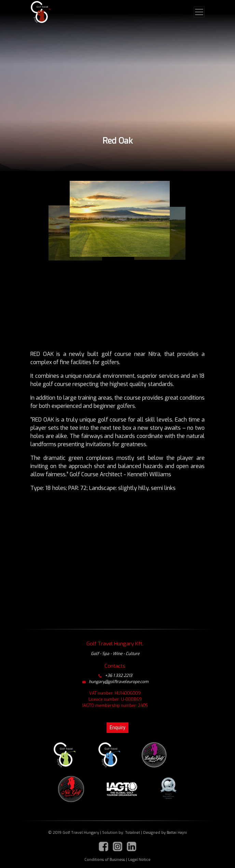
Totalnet (133, 833)
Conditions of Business (105, 860)
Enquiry (117, 727)
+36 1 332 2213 (115, 676)
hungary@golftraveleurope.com (115, 682)
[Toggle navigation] (199, 12)
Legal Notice (139, 860)
